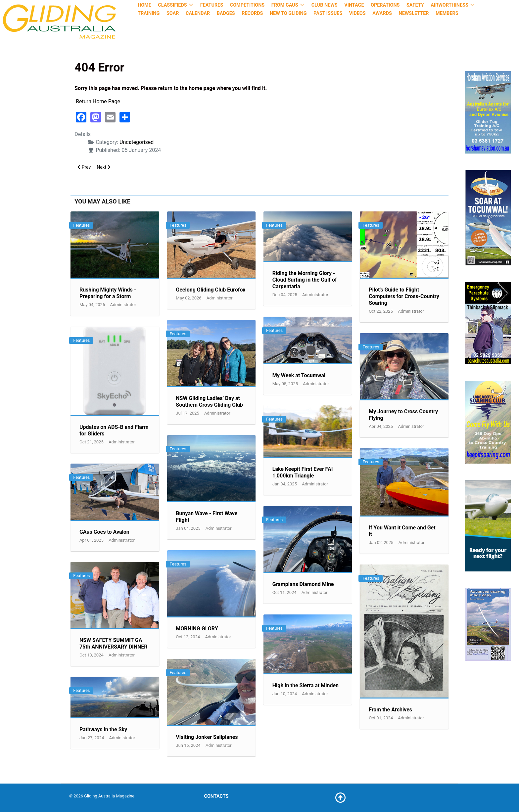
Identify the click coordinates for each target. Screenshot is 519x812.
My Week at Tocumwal (299, 375)
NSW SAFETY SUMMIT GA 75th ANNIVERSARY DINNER (114, 643)
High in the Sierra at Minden (306, 685)
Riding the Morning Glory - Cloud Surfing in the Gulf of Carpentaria (305, 280)
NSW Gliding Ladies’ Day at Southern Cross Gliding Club (209, 402)
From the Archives (390, 710)
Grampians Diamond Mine (303, 584)
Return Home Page (98, 101)
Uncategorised (137, 142)
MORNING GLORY (197, 629)
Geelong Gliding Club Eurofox (211, 290)
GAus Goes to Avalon (104, 532)
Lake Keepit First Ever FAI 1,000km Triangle (303, 472)
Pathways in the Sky (103, 729)
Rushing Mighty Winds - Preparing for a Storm (108, 293)
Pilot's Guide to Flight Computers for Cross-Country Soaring (404, 296)
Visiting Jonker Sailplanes (207, 737)
